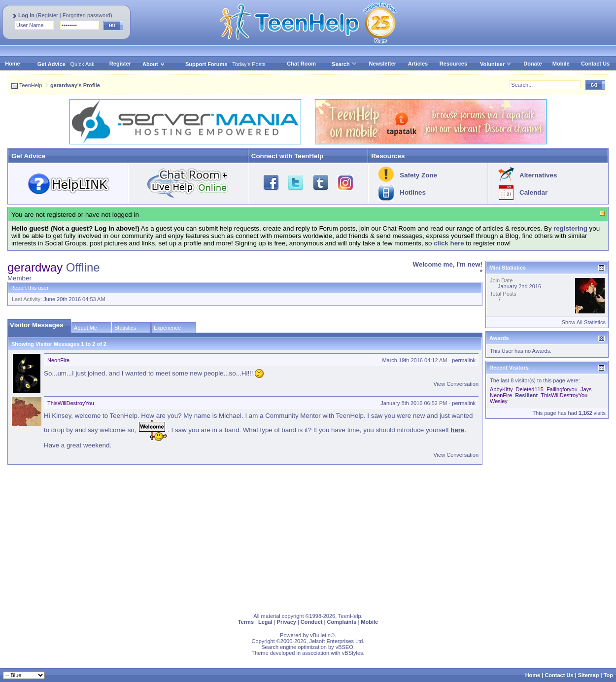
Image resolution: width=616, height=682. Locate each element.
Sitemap (589, 675)
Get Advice (51, 64)
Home (13, 64)
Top (608, 675)
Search (344, 64)
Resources (453, 64)
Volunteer (492, 64)
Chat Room (301, 64)
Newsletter (382, 64)
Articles (418, 64)
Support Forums (206, 64)
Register (48, 15)
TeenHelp (31, 85)
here (457, 430)
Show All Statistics (584, 322)
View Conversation (456, 384)
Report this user (30, 288)
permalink (464, 360)
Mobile (561, 64)
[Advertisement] (303, 537)
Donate (532, 64)
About (150, 64)
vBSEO (344, 647)
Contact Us (595, 64)
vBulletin (320, 635)
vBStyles (353, 653)
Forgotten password (86, 15)
